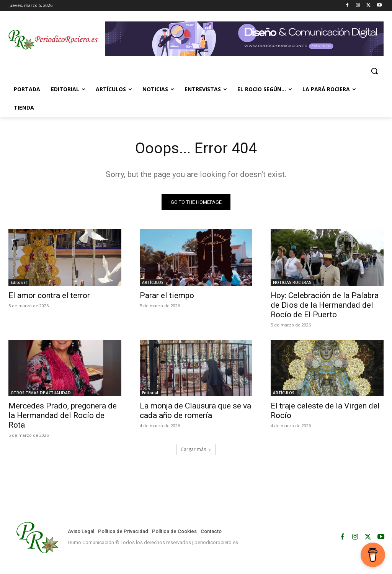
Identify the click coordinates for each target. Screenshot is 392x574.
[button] (374, 71)
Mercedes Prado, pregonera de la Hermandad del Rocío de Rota (63, 416)
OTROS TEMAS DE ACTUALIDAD (41, 393)
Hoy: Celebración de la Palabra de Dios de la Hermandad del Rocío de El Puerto (325, 305)
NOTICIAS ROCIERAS (292, 282)
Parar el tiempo (167, 295)
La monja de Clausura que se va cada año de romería (195, 411)
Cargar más (196, 450)
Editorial (19, 282)
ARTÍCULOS (153, 282)
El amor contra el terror (49, 295)
